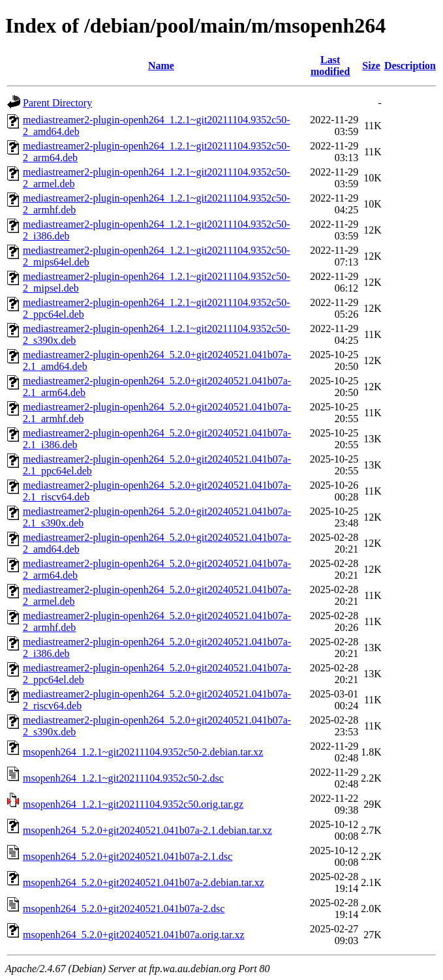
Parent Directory (57, 103)
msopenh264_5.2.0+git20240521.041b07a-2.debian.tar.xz (144, 882)
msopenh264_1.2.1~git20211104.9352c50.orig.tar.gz (133, 804)
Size (371, 66)
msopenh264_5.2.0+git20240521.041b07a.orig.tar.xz (134, 935)
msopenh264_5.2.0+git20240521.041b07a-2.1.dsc (128, 856)
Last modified (330, 66)
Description (410, 66)
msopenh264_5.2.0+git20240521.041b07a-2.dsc (124, 909)
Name (161, 66)
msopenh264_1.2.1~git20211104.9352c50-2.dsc (123, 778)
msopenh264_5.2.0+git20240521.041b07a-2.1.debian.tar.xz (147, 830)
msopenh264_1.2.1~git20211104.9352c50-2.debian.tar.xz (143, 752)
